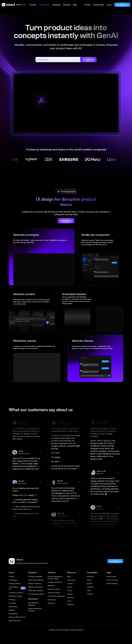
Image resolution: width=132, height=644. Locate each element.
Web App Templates (35, 587)
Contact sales (98, 5)
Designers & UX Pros (55, 582)
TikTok (89, 590)
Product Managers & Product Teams (55, 578)
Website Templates (35, 583)
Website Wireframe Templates (35, 610)
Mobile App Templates (36, 580)
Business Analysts (54, 589)
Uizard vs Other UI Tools (17, 617)
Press (69, 601)
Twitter (89, 580)
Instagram (90, 587)
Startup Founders (54, 593)
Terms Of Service (112, 580)
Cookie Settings (112, 583)
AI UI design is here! (68, 191)
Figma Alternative (15, 620)
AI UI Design (13, 580)
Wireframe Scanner (15, 596)
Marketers (51, 586)
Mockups (12, 610)
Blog (69, 576)
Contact (70, 583)
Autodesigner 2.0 (17, 588)
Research (71, 597)
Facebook (90, 576)
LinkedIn (90, 583)
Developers (52, 600)
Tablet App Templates (36, 590)
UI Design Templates (35, 576)
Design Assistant (15, 583)
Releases (71, 604)
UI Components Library (36, 594)
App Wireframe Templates (34, 604)
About (70, 587)
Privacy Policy (111, 576)
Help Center (72, 580)
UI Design (12, 600)
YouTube (90, 594)
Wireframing (13, 607)
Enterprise (51, 603)
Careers (70, 594)
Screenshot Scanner (16, 593)
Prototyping (13, 614)
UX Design (12, 603)
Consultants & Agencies (56, 596)
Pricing (87, 5)
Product (12, 576)
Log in (109, 5)
